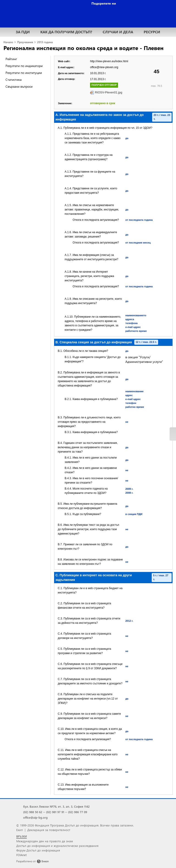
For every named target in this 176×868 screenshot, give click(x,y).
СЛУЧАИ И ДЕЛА (118, 32)
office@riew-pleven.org (104, 67)
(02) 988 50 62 (33, 812)
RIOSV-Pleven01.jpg (109, 92)
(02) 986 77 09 (78, 812)
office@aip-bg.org (35, 817)
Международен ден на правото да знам (45, 841)
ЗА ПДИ (23, 32)
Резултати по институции (24, 73)
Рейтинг (11, 59)
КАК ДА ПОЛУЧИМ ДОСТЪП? (66, 32)
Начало (8, 42)
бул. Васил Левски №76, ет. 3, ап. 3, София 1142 (56, 806)
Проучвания (25, 42)
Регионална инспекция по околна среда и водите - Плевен (84, 48)
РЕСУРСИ (152, 32)
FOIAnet (21, 855)
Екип (20, 830)
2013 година (45, 42)
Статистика (14, 80)
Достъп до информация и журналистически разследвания (57, 846)
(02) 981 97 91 (55, 812)
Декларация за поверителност (49, 830)
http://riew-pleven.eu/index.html (109, 61)
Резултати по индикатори (24, 66)
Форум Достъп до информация (38, 850)
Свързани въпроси (19, 86)
